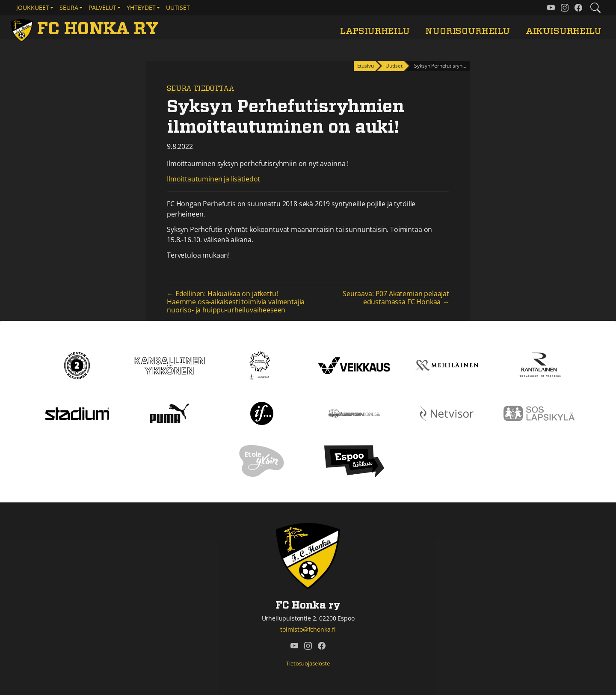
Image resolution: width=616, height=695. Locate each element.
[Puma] (169, 413)
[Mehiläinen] (447, 365)
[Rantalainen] (539, 365)
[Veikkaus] (354, 365)
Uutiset (178, 7)
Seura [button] (69, 7)
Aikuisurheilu (564, 31)
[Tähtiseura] (262, 365)
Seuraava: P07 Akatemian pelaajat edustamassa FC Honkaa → (396, 298)
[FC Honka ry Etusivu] (86, 29)
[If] (262, 413)
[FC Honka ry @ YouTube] (551, 8)
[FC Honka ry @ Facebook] (578, 8)
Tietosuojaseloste (308, 663)
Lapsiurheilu (375, 31)
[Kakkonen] (77, 365)
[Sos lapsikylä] (539, 413)
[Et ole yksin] (262, 460)
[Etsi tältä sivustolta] (595, 8)
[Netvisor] (447, 413)
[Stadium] (77, 413)
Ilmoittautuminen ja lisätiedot (213, 179)
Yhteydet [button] (141, 7)
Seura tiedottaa (201, 89)
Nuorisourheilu (468, 31)
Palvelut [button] (102, 7)
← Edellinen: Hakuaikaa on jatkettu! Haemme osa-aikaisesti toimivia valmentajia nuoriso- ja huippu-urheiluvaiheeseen (236, 302)
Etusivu (366, 66)
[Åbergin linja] (354, 413)
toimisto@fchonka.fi (308, 629)
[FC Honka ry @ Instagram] (565, 8)
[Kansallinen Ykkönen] (169, 365)
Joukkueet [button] (33, 7)
